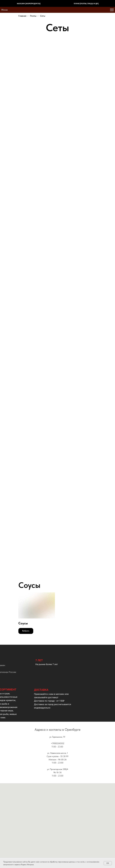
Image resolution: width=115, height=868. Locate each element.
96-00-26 (62, 760)
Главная (22, 16)
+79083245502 (58, 743)
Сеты (43, 16)
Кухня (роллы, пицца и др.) (86, 4)
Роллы (33, 16)
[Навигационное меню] (112, 10)
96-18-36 (57, 772)
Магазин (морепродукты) (29, 4)
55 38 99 (64, 756)
